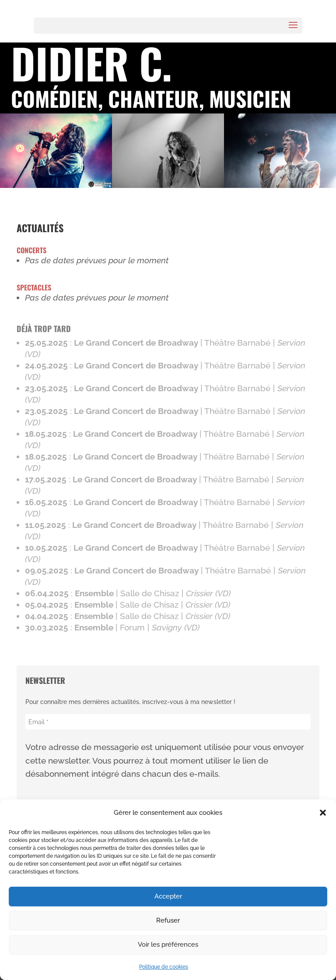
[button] (323, 813)
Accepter (168, 896)
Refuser (168, 920)
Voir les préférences (168, 945)
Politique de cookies (164, 967)
